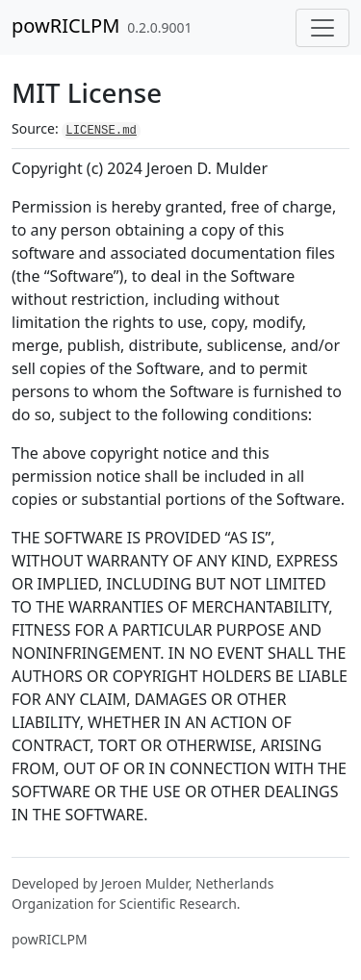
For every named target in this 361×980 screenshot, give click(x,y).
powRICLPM (65, 25)
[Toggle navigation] (322, 28)
